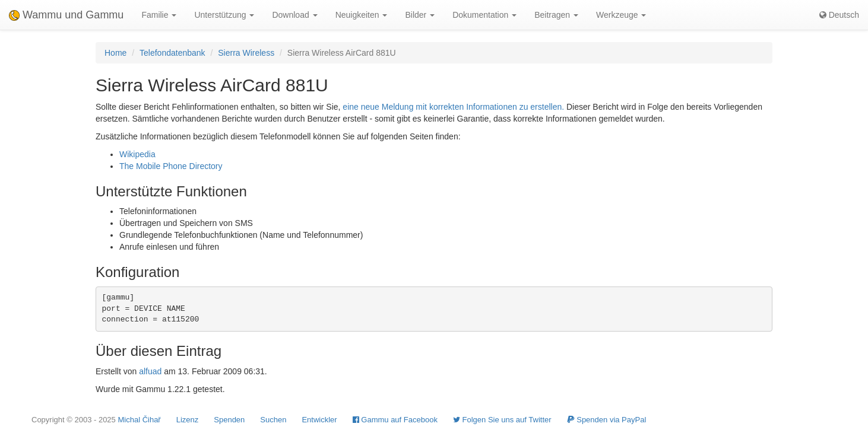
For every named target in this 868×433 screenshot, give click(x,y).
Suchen (273, 420)
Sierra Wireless (246, 53)
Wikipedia (137, 154)
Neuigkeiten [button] (362, 15)
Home (115, 53)
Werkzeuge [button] (621, 15)
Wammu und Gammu (66, 15)
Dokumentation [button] (484, 15)
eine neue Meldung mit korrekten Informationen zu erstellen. (453, 107)
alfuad (150, 371)
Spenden (229, 420)
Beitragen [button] (556, 15)
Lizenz (188, 420)
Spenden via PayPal (607, 420)
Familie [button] (159, 15)
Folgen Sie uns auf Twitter (502, 420)
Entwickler (319, 420)
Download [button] (294, 15)
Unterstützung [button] (224, 15)
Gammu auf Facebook (395, 420)
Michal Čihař (139, 420)
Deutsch (839, 15)
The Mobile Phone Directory (171, 166)
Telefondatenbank (172, 53)
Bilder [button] (420, 15)
